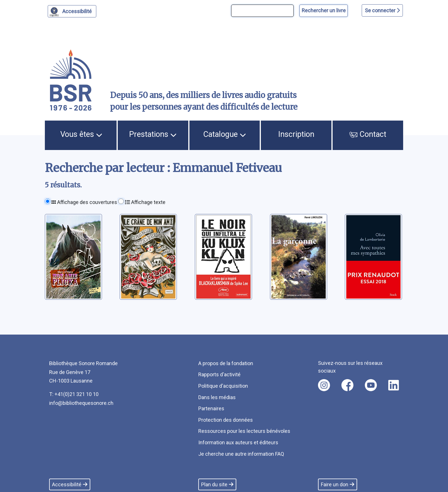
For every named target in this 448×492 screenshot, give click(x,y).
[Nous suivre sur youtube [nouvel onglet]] (371, 385)
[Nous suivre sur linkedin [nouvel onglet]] (394, 385)
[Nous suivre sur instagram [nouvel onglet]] (324, 385)
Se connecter (382, 10)
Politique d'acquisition (223, 386)
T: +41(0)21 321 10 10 (74, 394)
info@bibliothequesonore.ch (81, 403)
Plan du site (217, 484)
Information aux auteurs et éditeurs (238, 442)
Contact (368, 134)
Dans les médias (217, 397)
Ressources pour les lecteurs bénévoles (244, 431)
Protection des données (226, 420)
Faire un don (338, 484)
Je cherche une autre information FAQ (241, 454)
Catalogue (225, 134)
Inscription (296, 134)
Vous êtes (81, 134)
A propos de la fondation (226, 363)
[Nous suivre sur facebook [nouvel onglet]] (347, 385)
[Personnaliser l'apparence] (72, 11)
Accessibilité (78, 11)
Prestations (153, 134)
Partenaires (211, 408)
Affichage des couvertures (84, 202)
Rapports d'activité (219, 374)
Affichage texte (145, 202)
